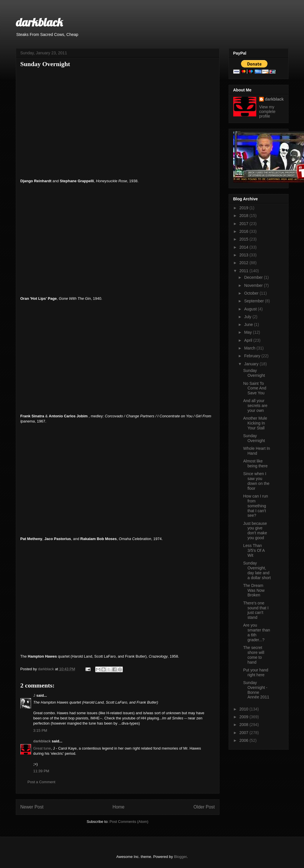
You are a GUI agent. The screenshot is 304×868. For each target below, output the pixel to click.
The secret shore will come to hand (254, 655)
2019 (244, 208)
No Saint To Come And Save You (255, 388)
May (248, 332)
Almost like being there (255, 463)
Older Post (204, 807)
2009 (244, 717)
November (254, 285)
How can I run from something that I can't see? (255, 506)
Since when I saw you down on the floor (256, 481)
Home (118, 807)
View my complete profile (267, 112)
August (251, 309)
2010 (244, 709)
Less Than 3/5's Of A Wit (254, 550)
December (254, 277)
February (253, 356)
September (255, 301)
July (248, 317)
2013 (244, 255)
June (249, 324)
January (252, 364)
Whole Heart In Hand (256, 451)
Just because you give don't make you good (255, 531)
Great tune (42, 748)
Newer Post (32, 807)
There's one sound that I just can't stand (256, 610)
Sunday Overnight (254, 373)
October (252, 293)
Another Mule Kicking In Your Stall (255, 423)
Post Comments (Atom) (129, 822)
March (250, 348)
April (249, 340)
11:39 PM (41, 771)
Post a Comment (42, 782)
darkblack (39, 22)
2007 (244, 733)
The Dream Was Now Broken (254, 590)
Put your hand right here (256, 672)
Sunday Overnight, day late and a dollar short (257, 570)
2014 (244, 247)
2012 (244, 263)
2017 (244, 224)
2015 (244, 239)
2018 (244, 216)
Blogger (180, 857)
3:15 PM (40, 730)
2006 (244, 740)
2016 (244, 231)
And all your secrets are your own (255, 406)
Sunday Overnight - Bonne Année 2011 (256, 690)
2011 (244, 271)
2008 (244, 725)
